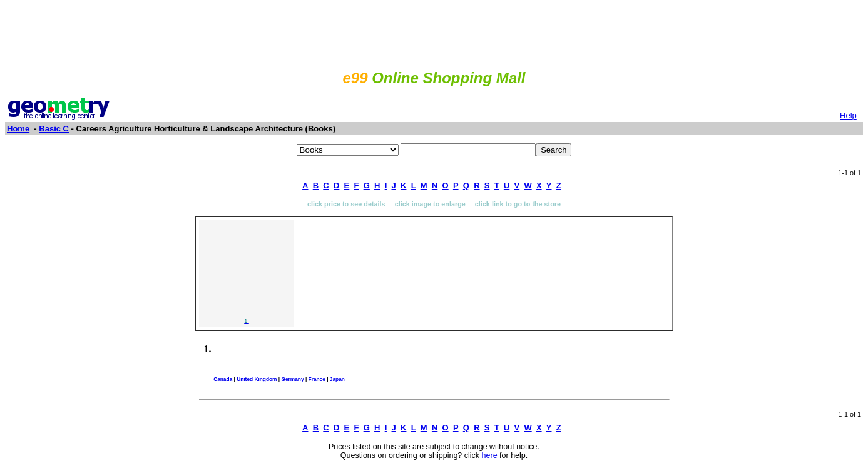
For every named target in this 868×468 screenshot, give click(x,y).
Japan (337, 379)
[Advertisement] (434, 33)
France (317, 379)
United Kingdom (257, 379)
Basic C (54, 129)
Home (18, 129)
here (490, 455)
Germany (292, 379)
